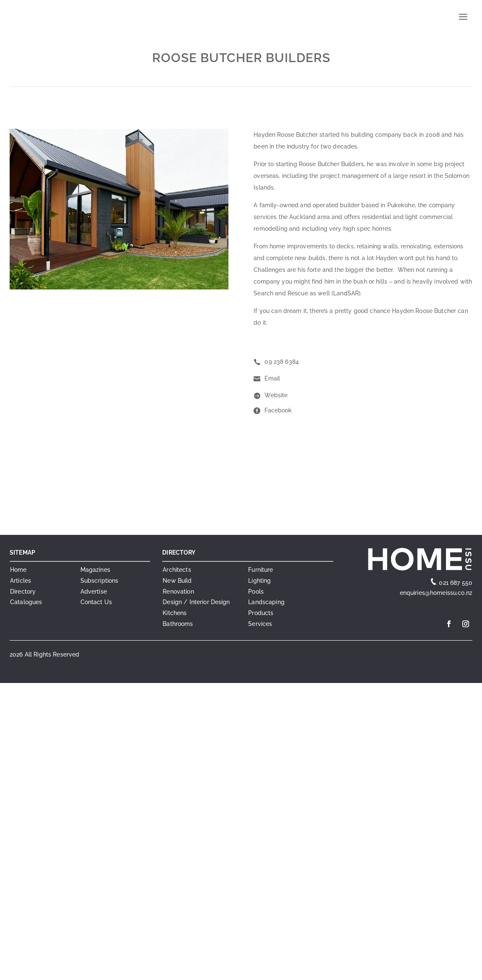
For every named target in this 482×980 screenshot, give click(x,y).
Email (272, 378)
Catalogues (26, 602)
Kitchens (175, 613)
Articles (21, 581)
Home (18, 570)
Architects (177, 570)
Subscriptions (100, 581)
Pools (256, 592)
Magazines (95, 570)
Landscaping (266, 602)
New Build (177, 581)
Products (261, 613)
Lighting (259, 581)
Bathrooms (178, 624)
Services (260, 624)
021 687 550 (456, 583)
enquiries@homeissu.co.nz (435, 593)
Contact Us (96, 602)
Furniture (260, 570)
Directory (23, 592)
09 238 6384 (282, 362)
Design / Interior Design (196, 602)
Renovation (178, 592)
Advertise (94, 592)
